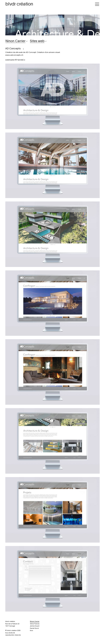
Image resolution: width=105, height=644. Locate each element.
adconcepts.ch (17, 55)
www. (8, 55)
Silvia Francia (35, 624)
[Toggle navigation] (97, 4)
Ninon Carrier (35, 621)
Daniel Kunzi (34, 628)
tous (31, 631)
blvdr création (19, 4)
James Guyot (35, 626)
